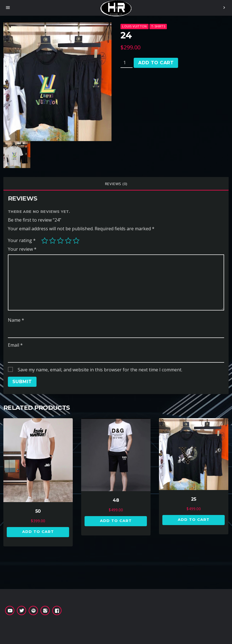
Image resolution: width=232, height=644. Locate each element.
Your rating (22, 240)
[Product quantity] (127, 63)
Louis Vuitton (134, 26)
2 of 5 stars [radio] (53, 241)
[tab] (116, 184)
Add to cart (156, 63)
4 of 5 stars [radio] (68, 241)
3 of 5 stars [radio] (60, 241)
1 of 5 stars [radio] (45, 241)
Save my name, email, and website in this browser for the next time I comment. (100, 370)
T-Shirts (158, 26)
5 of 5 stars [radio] (76, 241)
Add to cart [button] (38, 532)
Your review (22, 249)
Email (15, 345)
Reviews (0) (116, 184)
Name (16, 320)
